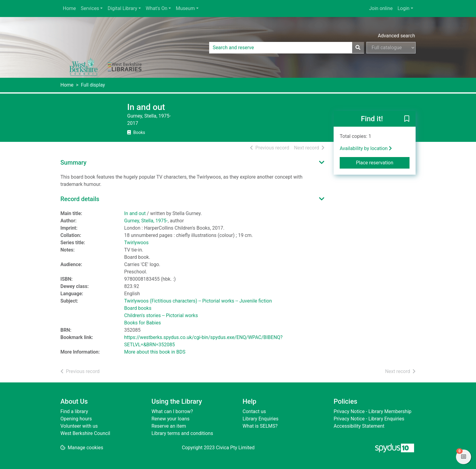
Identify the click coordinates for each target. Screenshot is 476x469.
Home (69, 8)
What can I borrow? (172, 411)
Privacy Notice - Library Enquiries (369, 419)
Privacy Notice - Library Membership (372, 411)
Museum (185, 8)
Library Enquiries (260, 419)
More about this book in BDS (155, 352)
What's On (156, 8)
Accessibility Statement (359, 426)
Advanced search (396, 36)
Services (90, 8)
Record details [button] (80, 199)
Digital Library (122, 8)
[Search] (358, 48)
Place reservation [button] (383, 162)
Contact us (254, 411)
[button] (407, 119)
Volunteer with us (79, 426)
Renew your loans (170, 419)
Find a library (74, 411)
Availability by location (366, 148)
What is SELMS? (260, 426)
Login (403, 8)
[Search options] (391, 48)
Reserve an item (169, 426)
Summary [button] (73, 163)
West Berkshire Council (85, 433)
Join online (381, 8)
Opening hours (76, 419)
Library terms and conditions (182, 433)
